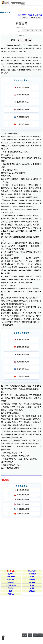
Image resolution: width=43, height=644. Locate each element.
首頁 (30, 635)
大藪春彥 (31, 15)
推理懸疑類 (22, 15)
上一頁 (25, 635)
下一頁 (40, 635)
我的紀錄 (37, 18)
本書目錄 (39, 15)
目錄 (35, 635)
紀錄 (25, 18)
